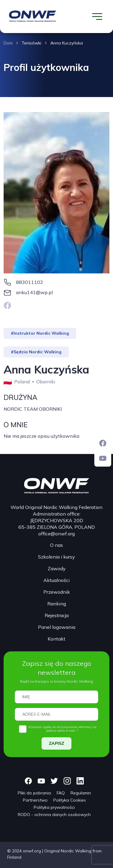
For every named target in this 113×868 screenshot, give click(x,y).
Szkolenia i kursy (56, 557)
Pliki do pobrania (34, 793)
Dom (8, 43)
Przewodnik (57, 592)
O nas (56, 545)
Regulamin (81, 793)
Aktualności (56, 580)
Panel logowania (57, 627)
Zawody (57, 568)
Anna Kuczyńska (67, 43)
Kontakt (56, 639)
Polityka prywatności (54, 807)
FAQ (61, 793)
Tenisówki (31, 43)
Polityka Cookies (70, 800)
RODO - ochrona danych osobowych (54, 815)
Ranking (57, 604)
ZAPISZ (56, 743)
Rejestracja (57, 615)
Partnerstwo (35, 800)
